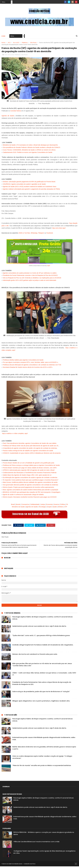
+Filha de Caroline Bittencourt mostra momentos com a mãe (36, 843)
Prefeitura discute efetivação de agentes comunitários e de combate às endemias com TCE (32, 366)
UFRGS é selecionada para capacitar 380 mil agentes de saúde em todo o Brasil (29, 472)
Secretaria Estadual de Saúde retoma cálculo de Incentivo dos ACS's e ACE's (28, 369)
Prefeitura (25, 43)
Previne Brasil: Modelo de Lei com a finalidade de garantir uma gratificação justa (28, 464)
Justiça (43, 506)
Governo (56, 506)
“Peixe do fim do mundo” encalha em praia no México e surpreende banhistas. (42, 767)
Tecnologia (42, 508)
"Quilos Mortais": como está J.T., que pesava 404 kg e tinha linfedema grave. (41, 637)
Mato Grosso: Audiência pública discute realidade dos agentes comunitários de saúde (30, 484)
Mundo (18, 506)
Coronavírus (25, 506)
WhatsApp (34, 234)
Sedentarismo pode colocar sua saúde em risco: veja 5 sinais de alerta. (39, 628)
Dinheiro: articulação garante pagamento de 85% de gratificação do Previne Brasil (29, 183)
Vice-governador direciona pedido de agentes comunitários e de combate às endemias (30, 486)
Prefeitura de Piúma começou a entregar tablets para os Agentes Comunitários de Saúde (31, 467)
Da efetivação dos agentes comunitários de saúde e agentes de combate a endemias (30, 479)
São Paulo (33, 43)
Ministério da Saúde (18, 508)
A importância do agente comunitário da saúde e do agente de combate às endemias (30, 450)
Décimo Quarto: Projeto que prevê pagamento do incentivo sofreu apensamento (28, 489)
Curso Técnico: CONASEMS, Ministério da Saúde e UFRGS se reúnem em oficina (29, 151)
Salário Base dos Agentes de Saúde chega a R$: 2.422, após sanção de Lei (27, 477)
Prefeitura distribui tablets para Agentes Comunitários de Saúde (23, 361)
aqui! (49, 267)
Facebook (50, 234)
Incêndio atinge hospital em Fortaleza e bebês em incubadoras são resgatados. (43, 646)
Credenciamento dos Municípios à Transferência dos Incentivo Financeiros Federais (30, 474)
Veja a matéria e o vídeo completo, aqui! (15, 435)
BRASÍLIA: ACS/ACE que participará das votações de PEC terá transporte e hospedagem (31, 494)
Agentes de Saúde (8, 117)
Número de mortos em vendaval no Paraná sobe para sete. (35, 656)
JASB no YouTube (24, 234)
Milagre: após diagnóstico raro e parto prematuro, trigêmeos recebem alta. (41, 703)
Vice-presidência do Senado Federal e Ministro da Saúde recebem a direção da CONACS (31, 149)
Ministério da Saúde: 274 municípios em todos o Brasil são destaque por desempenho (30, 147)
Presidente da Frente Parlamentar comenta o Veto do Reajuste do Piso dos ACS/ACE (30, 277)
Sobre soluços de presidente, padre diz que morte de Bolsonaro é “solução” (41, 693)
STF (66, 508)
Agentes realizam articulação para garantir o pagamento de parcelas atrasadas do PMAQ (31, 191)
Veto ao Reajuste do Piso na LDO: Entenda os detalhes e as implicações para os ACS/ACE (32, 279)
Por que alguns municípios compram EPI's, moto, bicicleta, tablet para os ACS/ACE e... (31, 364)
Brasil (13, 506)
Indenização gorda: (9, 282)
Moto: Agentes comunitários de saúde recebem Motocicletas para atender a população (30, 491)
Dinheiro (60, 508)
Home (3, 37)
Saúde (55, 508)
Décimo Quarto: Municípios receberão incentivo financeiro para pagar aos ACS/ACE (30, 499)
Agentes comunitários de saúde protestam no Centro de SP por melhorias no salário (30, 275)
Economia (49, 506)
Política (63, 506)
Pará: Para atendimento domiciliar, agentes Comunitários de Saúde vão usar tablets (30, 445)
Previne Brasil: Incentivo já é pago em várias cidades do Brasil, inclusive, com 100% (30, 469)
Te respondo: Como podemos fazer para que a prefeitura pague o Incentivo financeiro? (30, 481)
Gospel (49, 508)
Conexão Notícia (16, 112)
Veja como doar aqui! (59, 230)
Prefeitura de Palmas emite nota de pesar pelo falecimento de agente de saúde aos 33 (30, 447)
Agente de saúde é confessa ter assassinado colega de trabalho (23, 496)
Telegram (41, 234)
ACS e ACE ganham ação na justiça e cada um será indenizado (36, 282)
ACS (9, 43)
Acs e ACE (16, 43)
